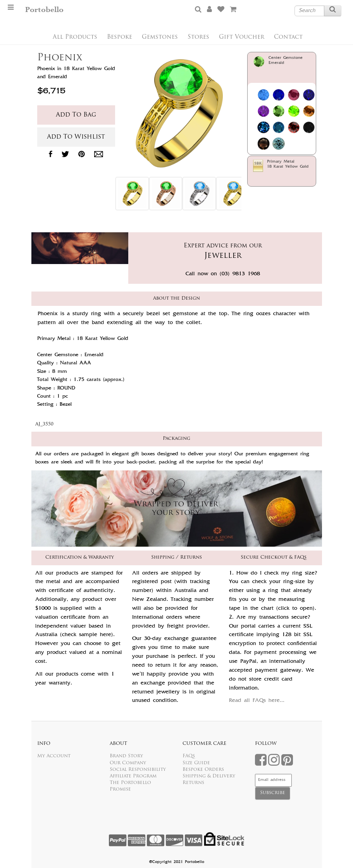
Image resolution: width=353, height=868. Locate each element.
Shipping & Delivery (209, 776)
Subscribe (273, 793)
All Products (75, 37)
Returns (193, 783)
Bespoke (120, 37)
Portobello (44, 10)
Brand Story (126, 756)
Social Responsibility (138, 770)
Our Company (128, 763)
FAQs (189, 756)
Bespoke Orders (203, 770)
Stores (198, 37)
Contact (288, 37)
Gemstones (160, 37)
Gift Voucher (242, 37)
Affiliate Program (133, 776)
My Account (54, 756)
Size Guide (196, 763)
